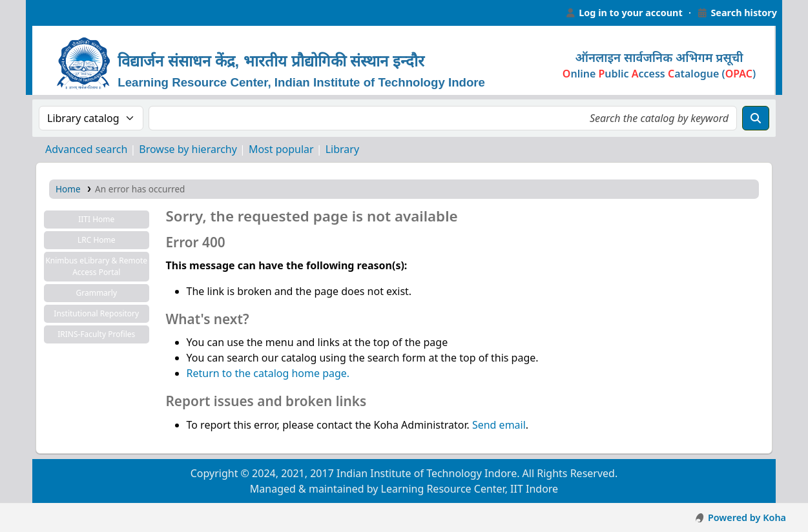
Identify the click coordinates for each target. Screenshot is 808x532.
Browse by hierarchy (188, 149)
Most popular (281, 149)
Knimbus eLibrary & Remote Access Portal (96, 266)
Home (68, 189)
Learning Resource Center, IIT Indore (58, 13)
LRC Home (97, 240)
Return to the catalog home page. (268, 373)
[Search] (756, 118)
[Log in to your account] (624, 13)
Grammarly (96, 293)
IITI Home (96, 219)
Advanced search (86, 149)
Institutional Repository (96, 313)
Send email (499, 425)
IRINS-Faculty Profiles (96, 334)
